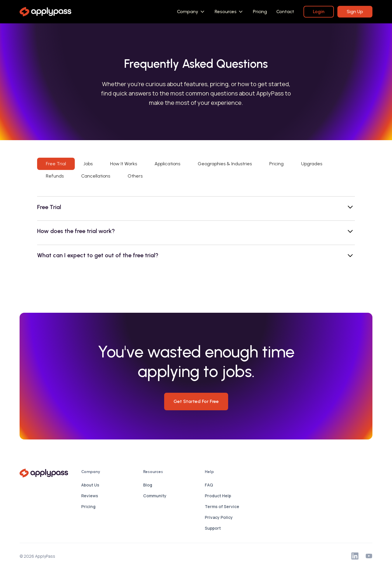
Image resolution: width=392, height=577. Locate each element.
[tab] (56, 164)
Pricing (260, 12)
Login (319, 12)
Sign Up (355, 12)
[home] (45, 12)
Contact (285, 12)
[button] (191, 12)
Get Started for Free (196, 401)
